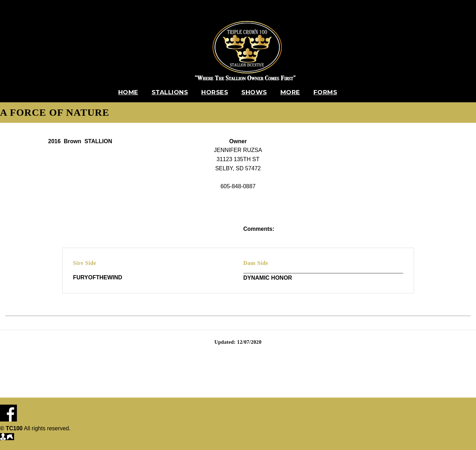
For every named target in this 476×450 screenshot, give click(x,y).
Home (128, 92)
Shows (254, 92)
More (290, 92)
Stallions (170, 92)
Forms (325, 92)
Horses (215, 92)
